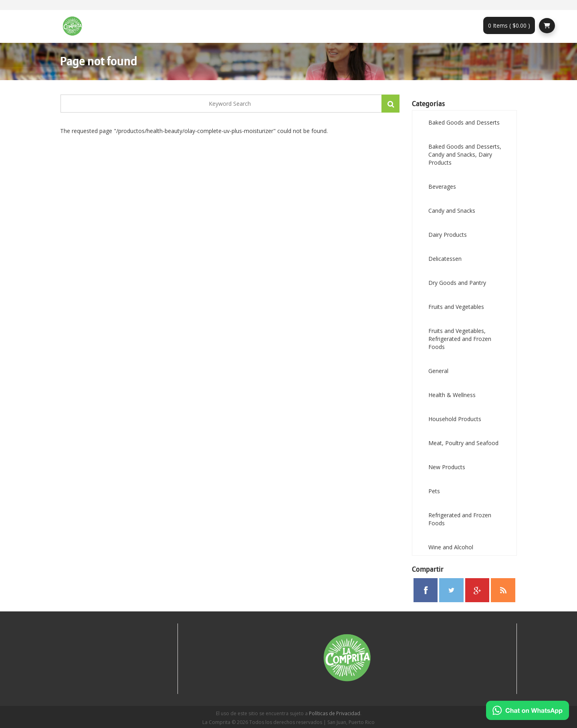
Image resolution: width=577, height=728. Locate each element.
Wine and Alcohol (451, 547)
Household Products (455, 419)
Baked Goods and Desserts (464, 122)
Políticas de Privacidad (335, 713)
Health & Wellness (452, 395)
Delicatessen (445, 259)
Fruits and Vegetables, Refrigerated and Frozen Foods (460, 339)
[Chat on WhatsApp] (528, 710)
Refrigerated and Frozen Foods (460, 519)
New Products (447, 467)
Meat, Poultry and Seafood (463, 443)
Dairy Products (448, 235)
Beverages (442, 187)
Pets (434, 491)
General (438, 371)
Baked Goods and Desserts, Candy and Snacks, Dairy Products (465, 154)
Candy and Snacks (452, 211)
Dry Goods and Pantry (457, 283)
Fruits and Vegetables (456, 307)
